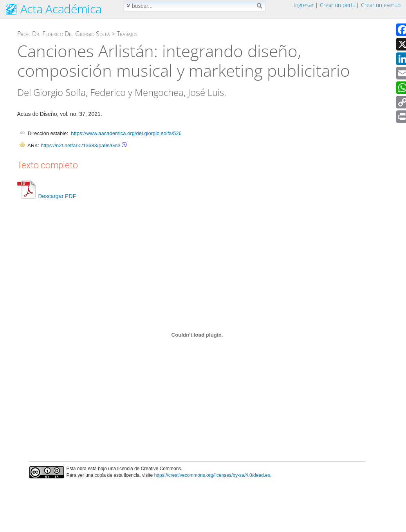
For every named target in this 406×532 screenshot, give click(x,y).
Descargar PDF (47, 196)
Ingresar (304, 5)
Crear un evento (381, 5)
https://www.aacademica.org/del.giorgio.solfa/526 (126, 133)
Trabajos (127, 34)
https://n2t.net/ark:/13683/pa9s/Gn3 (81, 145)
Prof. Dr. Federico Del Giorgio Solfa (64, 34)
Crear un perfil (337, 5)
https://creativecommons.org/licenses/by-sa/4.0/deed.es (212, 475)
